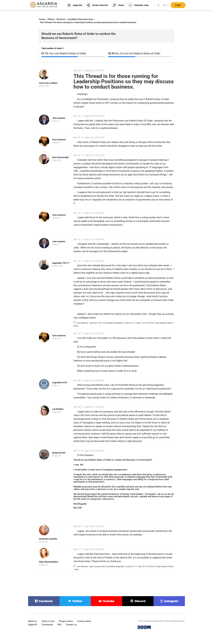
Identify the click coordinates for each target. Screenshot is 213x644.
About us (33, 621)
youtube (108, 601)
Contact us (71, 625)
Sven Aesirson (59, 140)
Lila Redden (58, 409)
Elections (61, 19)
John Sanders (59, 118)
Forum (42, 19)
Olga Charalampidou (49, 562)
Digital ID (33, 625)
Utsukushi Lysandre (48, 539)
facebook (46, 601)
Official (51, 19)
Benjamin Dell (59, 453)
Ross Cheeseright (60, 157)
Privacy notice (66, 621)
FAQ (59, 625)
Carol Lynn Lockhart (48, 83)
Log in (178, 6)
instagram (171, 601)
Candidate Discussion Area (80, 19)
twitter (77, 601)
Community (47, 625)
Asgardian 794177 (61, 263)
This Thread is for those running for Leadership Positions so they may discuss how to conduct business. (88, 22)
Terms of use (48, 621)
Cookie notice (84, 621)
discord (140, 601)
